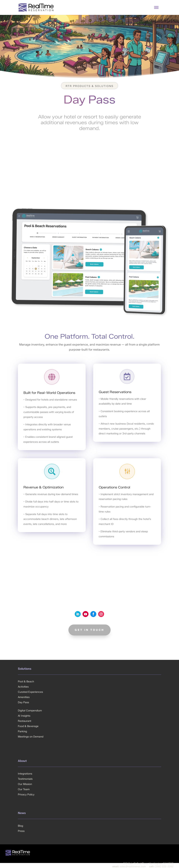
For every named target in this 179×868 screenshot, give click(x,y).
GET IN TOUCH (89, 630)
